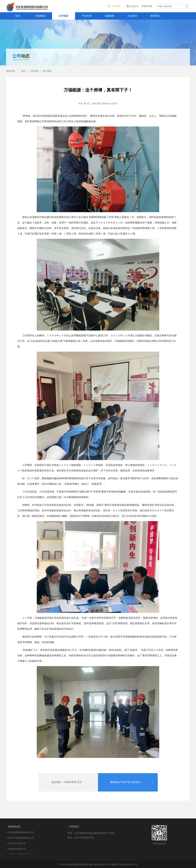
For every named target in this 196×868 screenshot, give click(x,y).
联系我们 (155, 16)
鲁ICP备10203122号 (99, 864)
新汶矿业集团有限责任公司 (21, 838)
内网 (123, 6)
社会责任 (132, 16)
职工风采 (47, 71)
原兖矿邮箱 (147, 6)
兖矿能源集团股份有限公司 (21, 832)
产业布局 (87, 16)
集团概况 (41, 16)
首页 (18, 16)
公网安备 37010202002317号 (123, 864)
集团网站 (134, 6)
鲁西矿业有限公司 (17, 849)
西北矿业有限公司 (17, 843)
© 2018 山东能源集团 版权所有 (74, 864)
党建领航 (109, 16)
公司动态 (64, 16)
